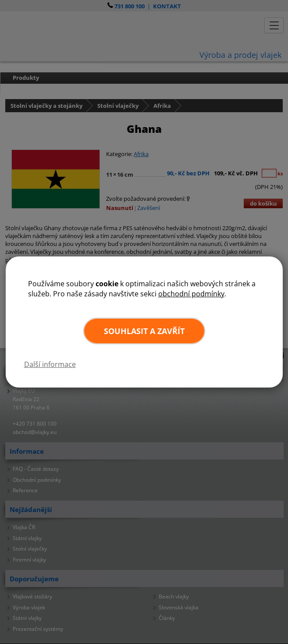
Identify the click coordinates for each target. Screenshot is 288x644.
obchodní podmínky (191, 294)
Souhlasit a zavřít (144, 331)
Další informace (50, 364)
